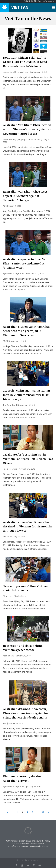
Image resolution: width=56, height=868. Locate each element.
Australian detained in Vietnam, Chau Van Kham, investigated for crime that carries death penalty (26, 713)
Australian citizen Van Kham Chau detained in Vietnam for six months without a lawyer (28, 526)
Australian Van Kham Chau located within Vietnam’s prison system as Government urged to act (27, 129)
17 (43, 812)
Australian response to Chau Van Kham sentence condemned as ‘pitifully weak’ (25, 263)
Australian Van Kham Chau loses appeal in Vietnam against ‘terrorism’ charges (25, 196)
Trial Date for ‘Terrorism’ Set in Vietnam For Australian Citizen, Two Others (28, 459)
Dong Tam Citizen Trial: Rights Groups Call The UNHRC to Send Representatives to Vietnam (25, 62)
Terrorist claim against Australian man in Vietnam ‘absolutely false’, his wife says (27, 395)
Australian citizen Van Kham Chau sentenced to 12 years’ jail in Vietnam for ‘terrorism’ (27, 331)
